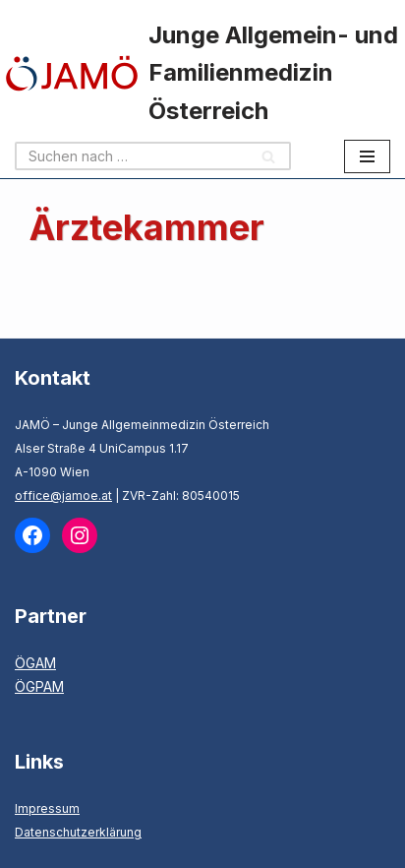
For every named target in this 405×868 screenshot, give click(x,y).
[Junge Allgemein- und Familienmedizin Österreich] (202, 73)
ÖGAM (35, 663)
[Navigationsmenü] (367, 156)
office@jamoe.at (63, 496)
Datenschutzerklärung (78, 832)
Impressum (47, 808)
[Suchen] (131, 156)
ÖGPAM (39, 686)
